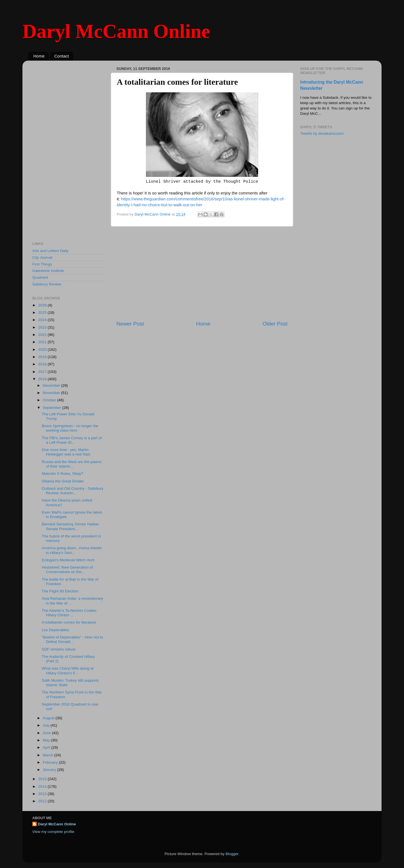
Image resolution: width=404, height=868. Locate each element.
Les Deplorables (56, 630)
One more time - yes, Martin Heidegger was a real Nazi (66, 452)
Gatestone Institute (48, 271)
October (50, 400)
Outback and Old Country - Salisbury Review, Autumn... (73, 491)
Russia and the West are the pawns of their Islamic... (72, 464)
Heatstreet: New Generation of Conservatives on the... (67, 570)
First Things (42, 264)
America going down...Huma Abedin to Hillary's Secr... (72, 550)
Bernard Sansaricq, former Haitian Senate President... (70, 526)
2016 (43, 379)
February (51, 762)
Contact (62, 56)
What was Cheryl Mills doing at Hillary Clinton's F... (68, 671)
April (47, 747)
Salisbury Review (47, 284)
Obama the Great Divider (63, 481)
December (52, 385)
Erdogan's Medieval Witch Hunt (68, 560)
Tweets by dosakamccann (322, 133)
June (47, 733)
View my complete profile (53, 832)
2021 (43, 342)
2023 (43, 327)
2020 (43, 350)
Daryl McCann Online (116, 31)
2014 (43, 786)
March (48, 755)
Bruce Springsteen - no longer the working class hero (70, 428)
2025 (43, 312)
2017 (43, 372)
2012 (43, 801)
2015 (43, 779)
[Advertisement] (202, 273)
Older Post (275, 324)
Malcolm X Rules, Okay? (63, 474)
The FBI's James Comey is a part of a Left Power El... (72, 440)
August (49, 718)
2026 (43, 305)
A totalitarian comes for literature (69, 622)
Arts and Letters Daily (50, 251)
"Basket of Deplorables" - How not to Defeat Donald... (72, 639)
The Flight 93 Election (60, 591)
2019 (43, 357)
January (50, 770)
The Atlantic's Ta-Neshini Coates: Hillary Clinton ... (69, 613)
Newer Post (130, 324)
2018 (43, 364)
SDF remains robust (59, 649)
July (47, 725)
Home (39, 56)
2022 (43, 335)
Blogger (232, 854)
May (47, 740)
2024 (43, 320)
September (52, 408)
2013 (43, 794)
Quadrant (40, 277)
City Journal (42, 257)
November (52, 393)
